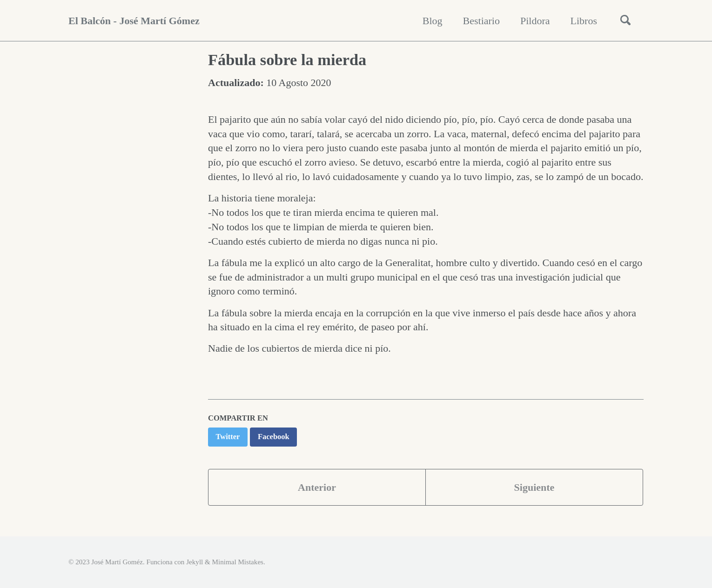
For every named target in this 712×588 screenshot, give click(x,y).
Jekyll (195, 562)
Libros (584, 21)
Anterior (317, 487)
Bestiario (481, 21)
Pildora (535, 21)
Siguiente (534, 487)
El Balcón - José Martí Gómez (134, 21)
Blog (433, 21)
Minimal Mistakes (238, 562)
